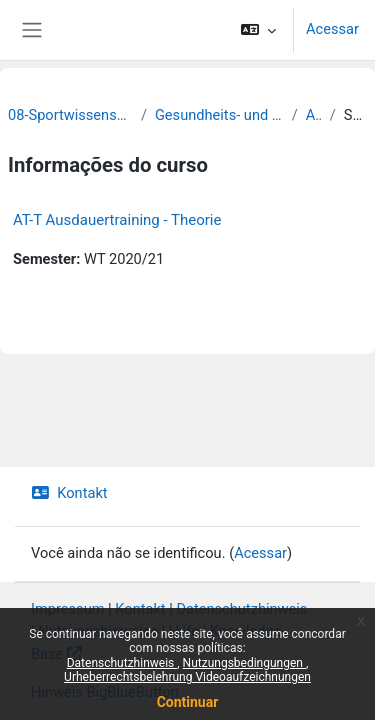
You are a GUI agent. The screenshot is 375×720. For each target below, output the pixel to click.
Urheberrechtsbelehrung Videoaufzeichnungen (187, 677)
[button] (258, 30)
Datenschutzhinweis (122, 663)
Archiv (314, 115)
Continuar (188, 702)
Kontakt (69, 493)
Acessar (332, 29)
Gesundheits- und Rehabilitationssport (219, 115)
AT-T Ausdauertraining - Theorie (117, 220)
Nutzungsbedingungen (244, 663)
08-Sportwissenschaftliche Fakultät (70, 115)
